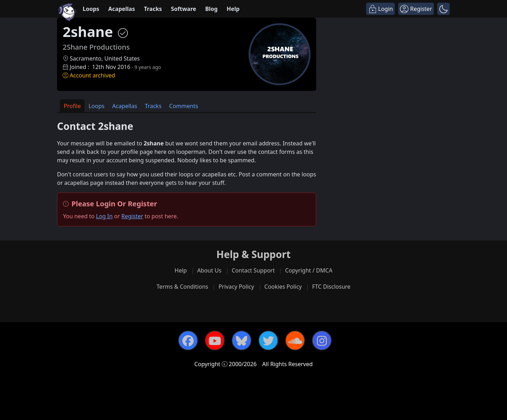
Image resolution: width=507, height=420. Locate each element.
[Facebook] (188, 340)
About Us (209, 270)
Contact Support (253, 270)
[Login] (380, 9)
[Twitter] (268, 340)
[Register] (416, 9)
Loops (91, 9)
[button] (443, 9)
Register (132, 216)
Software (183, 9)
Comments (184, 106)
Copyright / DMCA (309, 270)
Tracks (153, 9)
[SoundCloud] (295, 340)
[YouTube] (215, 340)
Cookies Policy (283, 287)
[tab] (72, 106)
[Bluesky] (242, 340)
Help (233, 9)
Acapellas (121, 9)
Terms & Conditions (183, 287)
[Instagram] (322, 340)
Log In (104, 216)
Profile (72, 106)
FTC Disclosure (331, 287)
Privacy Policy (236, 287)
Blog (212, 9)
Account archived (89, 75)
